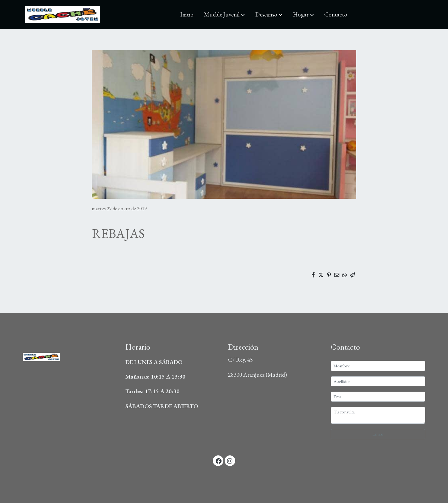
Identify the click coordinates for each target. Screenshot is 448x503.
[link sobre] (70, 358)
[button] (224, 15)
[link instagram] (230, 461)
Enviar (378, 434)
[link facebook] (218, 461)
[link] (63, 14)
